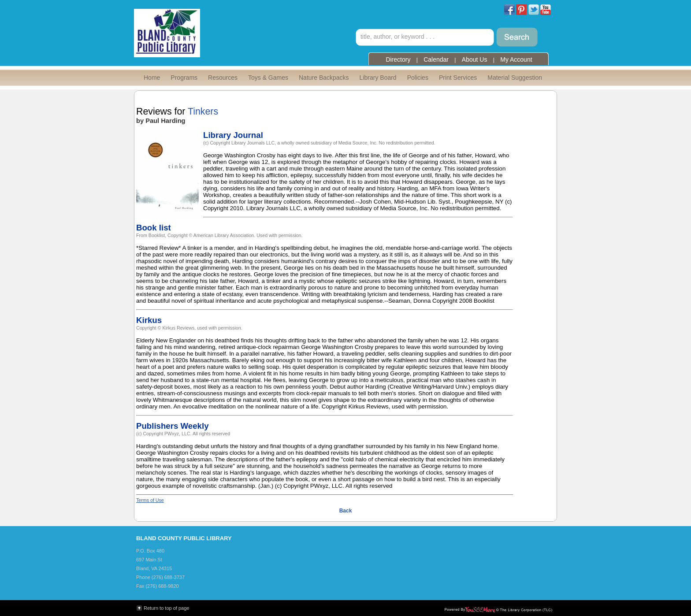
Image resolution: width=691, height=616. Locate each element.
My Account (516, 59)
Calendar (436, 59)
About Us (475, 59)
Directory (398, 59)
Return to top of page (166, 608)
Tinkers (203, 111)
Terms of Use (150, 500)
